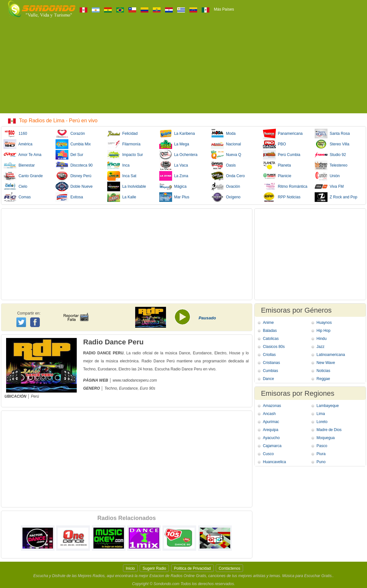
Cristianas (271, 363)
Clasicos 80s (274, 347)
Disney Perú (74, 176)
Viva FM (329, 186)
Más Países (224, 9)
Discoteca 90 (74, 165)
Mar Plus (174, 197)
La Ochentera (178, 155)
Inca (118, 165)
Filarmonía (124, 144)
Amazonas (272, 406)
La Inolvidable (127, 186)
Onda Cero (228, 176)
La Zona (174, 176)
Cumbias (271, 371)
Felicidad (122, 134)
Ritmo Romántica (285, 186)
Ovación (226, 186)
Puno (321, 462)
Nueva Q (226, 155)
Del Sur (70, 155)
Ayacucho (271, 438)
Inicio (130, 568)
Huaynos (324, 323)
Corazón (70, 134)
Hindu (322, 339)
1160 (15, 134)
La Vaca (174, 165)
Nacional (226, 144)
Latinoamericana (331, 355)
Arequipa (271, 430)
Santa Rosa (332, 134)
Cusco (268, 454)
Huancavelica (275, 462)
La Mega (174, 144)
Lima (321, 414)
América (18, 144)
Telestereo (331, 165)
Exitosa (69, 197)
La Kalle (122, 197)
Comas (17, 197)
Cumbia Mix (73, 144)
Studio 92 (330, 155)
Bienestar (19, 165)
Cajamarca (272, 446)
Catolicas (271, 339)
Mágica (173, 186)
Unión (327, 176)
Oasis (223, 165)
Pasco (322, 446)
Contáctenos (229, 568)
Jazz (321, 347)
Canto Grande (23, 176)
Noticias (323, 371)
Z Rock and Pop (336, 197)
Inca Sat (122, 176)
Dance (269, 379)
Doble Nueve (74, 186)
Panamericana (283, 134)
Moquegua (326, 438)
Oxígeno (226, 197)
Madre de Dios (329, 430)
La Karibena (177, 134)
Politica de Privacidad (192, 568)
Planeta (277, 165)
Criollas (269, 355)
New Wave (326, 363)
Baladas (270, 331)
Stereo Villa (332, 144)
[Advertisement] (183, 68)
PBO (275, 144)
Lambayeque (328, 406)
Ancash (269, 414)
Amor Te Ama (22, 155)
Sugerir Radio (154, 568)
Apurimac (271, 422)
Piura (321, 454)
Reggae (323, 379)
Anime (268, 323)
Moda (223, 134)
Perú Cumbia (282, 155)
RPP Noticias (282, 197)
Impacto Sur (125, 155)
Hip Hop (323, 331)
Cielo (15, 186)
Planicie (277, 176)
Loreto (322, 422)
